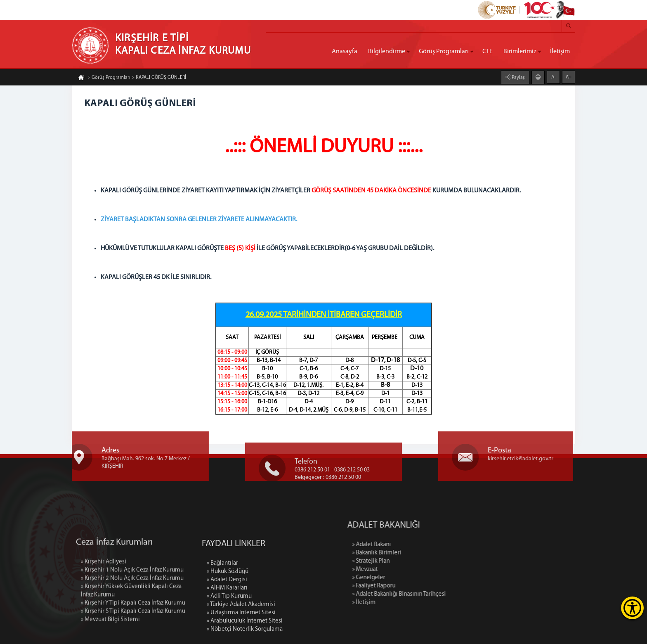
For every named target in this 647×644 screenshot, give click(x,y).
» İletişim (405, 603)
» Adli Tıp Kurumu (229, 636)
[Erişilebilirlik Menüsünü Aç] (632, 608)
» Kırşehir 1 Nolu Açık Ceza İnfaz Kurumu (132, 607)
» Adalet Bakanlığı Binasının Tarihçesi (440, 594)
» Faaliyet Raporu (415, 586)
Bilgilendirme (387, 52)
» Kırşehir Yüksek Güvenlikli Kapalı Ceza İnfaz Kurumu (131, 627)
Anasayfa (345, 52)
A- (554, 77)
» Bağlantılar (222, 603)
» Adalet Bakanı (413, 545)
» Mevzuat (406, 569)
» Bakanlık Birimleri (418, 553)
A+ (569, 77)
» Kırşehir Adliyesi (104, 598)
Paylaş (518, 77)
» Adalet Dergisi (227, 619)
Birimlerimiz (520, 52)
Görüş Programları (444, 52)
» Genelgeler (410, 578)
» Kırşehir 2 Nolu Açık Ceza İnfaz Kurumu (132, 615)
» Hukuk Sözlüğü (228, 611)
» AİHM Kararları (227, 628)
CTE (488, 52)
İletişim (560, 52)
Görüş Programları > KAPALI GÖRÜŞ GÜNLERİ (137, 78)
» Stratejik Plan (412, 561)
